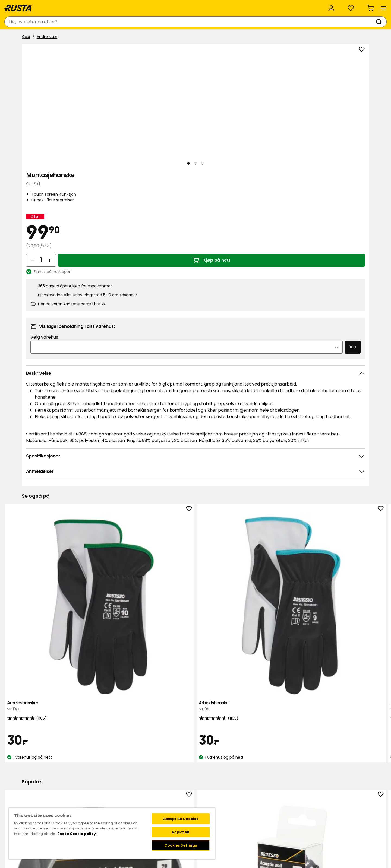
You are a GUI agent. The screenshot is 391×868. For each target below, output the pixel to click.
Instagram (294, 764)
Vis (342, 276)
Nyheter (124, 37)
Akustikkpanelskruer (125, 662)
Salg (177, 37)
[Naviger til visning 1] (44, 214)
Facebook (294, 769)
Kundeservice (35, 6)
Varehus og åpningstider (175, 764)
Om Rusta (161, 781)
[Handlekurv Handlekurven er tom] (359, 22)
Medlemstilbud (238, 764)
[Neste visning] (224, 133)
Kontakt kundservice (101, 764)
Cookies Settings (181, 845)
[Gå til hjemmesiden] (40, 22)
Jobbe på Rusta (166, 792)
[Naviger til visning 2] (70, 214)
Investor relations (168, 803)
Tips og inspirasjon (83, 37)
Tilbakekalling (94, 781)
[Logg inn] (310, 22)
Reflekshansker (336, 662)
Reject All (181, 832)
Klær (26, 51)
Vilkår (229, 769)
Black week (162, 769)
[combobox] (150, 22)
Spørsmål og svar (98, 769)
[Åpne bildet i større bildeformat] (224, 191)
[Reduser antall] (248, 178)
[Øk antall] (264, 178)
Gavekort (90, 786)
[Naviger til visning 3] (97, 214)
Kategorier (162, 6)
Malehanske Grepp (336, 493)
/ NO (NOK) (342, 6)
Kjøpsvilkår (91, 775)
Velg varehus (261, 267)
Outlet (153, 37)
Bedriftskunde (127, 6)
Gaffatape (55, 662)
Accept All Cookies (181, 819)
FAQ (228, 775)
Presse (158, 798)
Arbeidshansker (55, 493)
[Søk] (214, 22)
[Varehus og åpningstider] (274, 22)
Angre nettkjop (95, 798)
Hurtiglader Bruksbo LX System (195, 665)
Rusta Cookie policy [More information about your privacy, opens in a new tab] (77, 834)
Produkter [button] (35, 37)
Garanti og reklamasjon (104, 792)
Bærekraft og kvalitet (81, 6)
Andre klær (47, 51)
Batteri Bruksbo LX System (266, 662)
